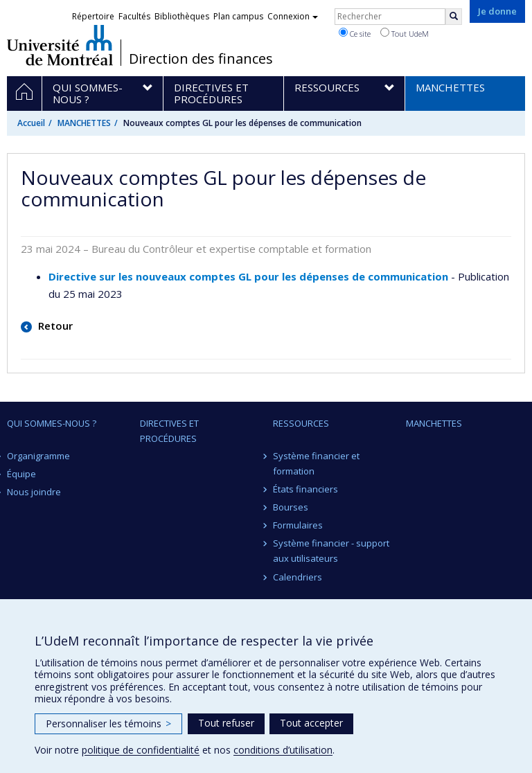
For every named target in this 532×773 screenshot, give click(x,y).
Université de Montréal (60, 45)
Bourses (291, 507)
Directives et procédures (169, 431)
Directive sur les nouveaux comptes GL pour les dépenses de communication (248, 276)
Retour (54, 326)
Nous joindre (34, 492)
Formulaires (298, 525)
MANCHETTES (84, 123)
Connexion (293, 16)
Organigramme (38, 456)
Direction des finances (201, 59)
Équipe (21, 474)
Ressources (301, 423)
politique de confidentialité (141, 750)
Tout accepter (311, 723)
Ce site (355, 33)
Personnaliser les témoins (108, 723)
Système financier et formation (316, 463)
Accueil (31, 123)
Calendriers (298, 577)
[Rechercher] (454, 17)
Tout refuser (226, 723)
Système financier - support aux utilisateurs (331, 551)
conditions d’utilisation (283, 750)
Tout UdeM (405, 33)
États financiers (305, 489)
